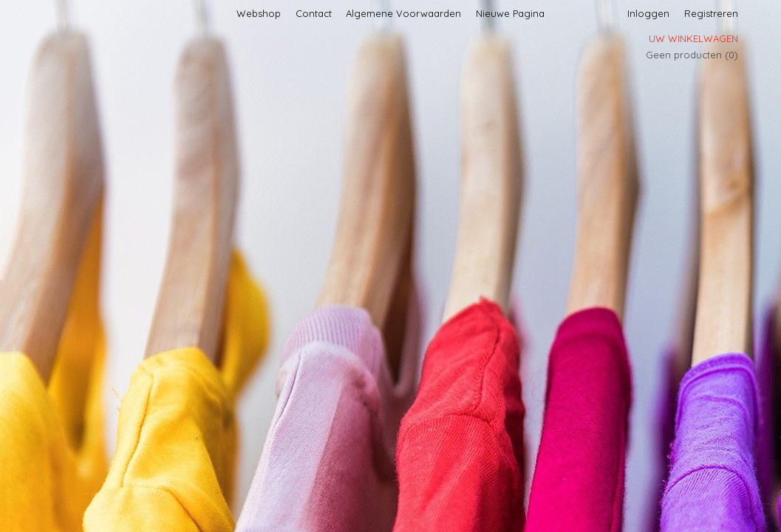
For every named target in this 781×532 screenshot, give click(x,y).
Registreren (711, 13)
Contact (314, 13)
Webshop (259, 13)
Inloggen (648, 13)
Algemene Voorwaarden (403, 13)
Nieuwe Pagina (510, 13)
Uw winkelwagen (693, 38)
